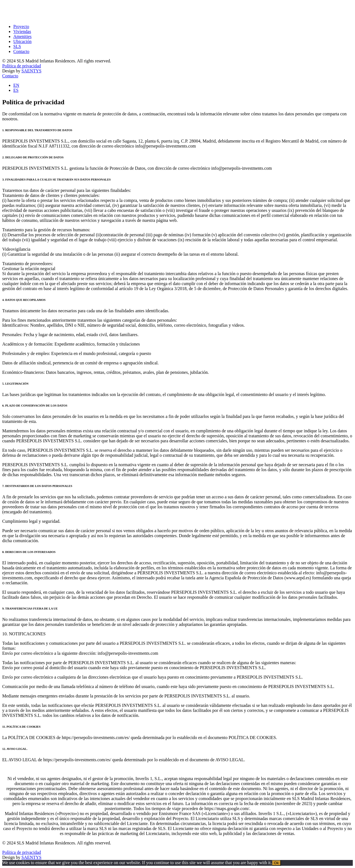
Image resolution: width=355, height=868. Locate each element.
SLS (17, 46)
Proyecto (21, 26)
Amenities (22, 36)
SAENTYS (31, 71)
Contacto (21, 51)
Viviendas (22, 31)
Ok (276, 863)
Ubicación (22, 41)
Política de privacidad (22, 66)
